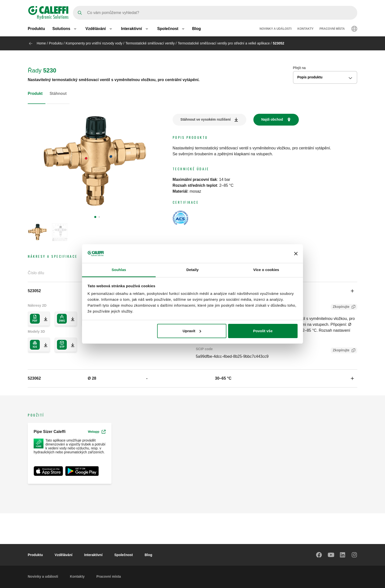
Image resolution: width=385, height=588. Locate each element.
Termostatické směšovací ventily (150, 43)
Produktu (36, 29)
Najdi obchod (272, 119)
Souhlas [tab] (119, 270)
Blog (196, 29)
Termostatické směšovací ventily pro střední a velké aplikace (224, 43)
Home (41, 43)
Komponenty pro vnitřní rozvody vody (94, 43)
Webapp (97, 432)
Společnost (124, 555)
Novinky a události (275, 29)
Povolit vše (263, 331)
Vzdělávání (63, 555)
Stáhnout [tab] (58, 93)
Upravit (192, 331)
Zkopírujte (340, 307)
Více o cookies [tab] (266, 270)
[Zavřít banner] (296, 254)
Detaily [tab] (192, 270)
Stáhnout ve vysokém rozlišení (206, 119)
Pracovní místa (332, 29)
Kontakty (305, 29)
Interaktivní (93, 555)
